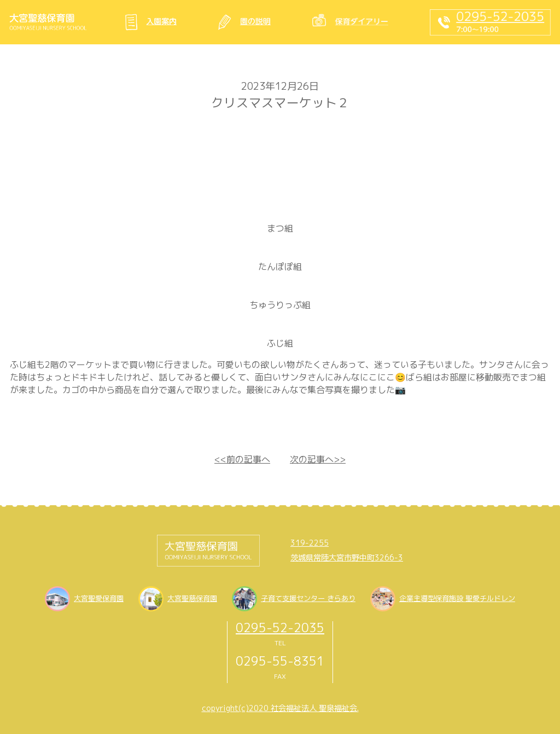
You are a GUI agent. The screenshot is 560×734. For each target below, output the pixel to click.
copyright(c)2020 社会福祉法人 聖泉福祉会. (280, 708)
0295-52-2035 (280, 628)
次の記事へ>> (318, 459)
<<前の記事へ (242, 459)
